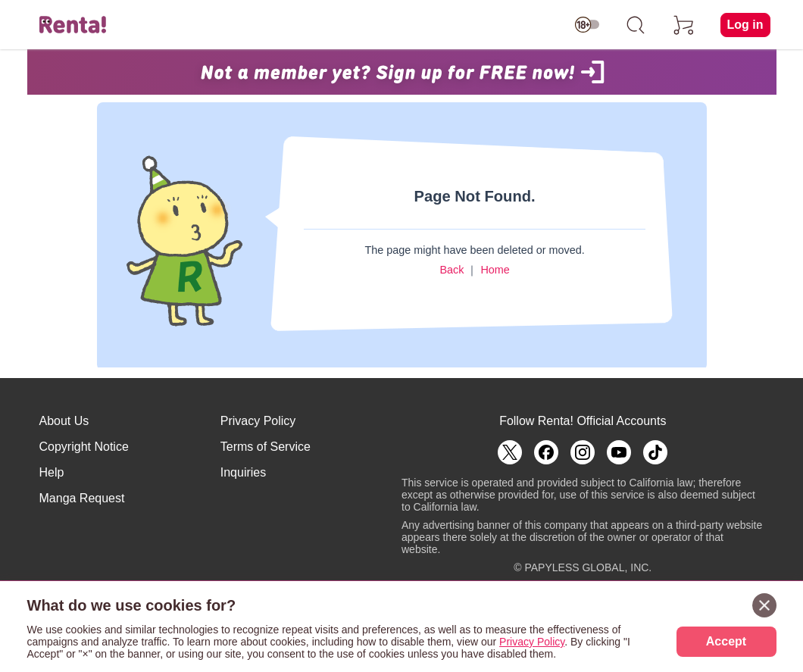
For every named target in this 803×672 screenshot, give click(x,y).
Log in (745, 25)
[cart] (684, 25)
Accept (726, 641)
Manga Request (82, 498)
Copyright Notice (84, 447)
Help (52, 472)
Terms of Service (266, 447)
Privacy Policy (258, 421)
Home (495, 270)
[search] (636, 25)
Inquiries (243, 472)
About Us (64, 421)
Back (451, 270)
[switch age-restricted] (587, 25)
